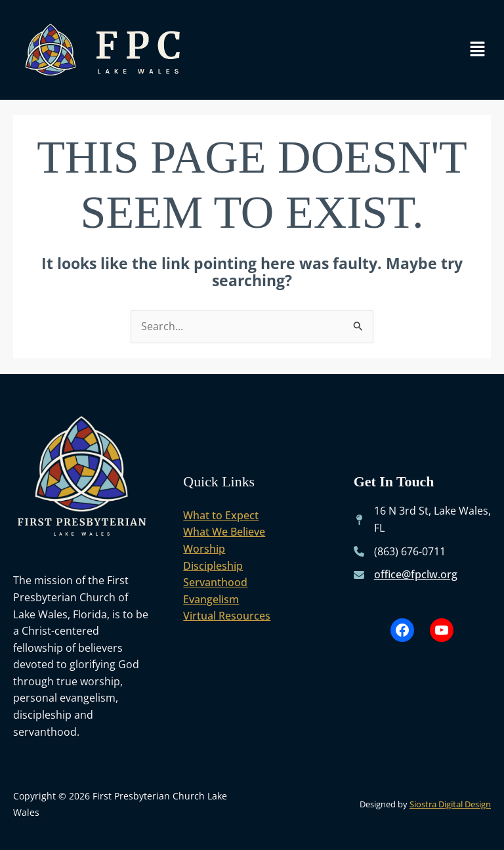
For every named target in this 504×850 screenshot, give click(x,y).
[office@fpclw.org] (406, 575)
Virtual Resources (227, 616)
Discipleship (213, 566)
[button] (478, 50)
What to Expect (221, 515)
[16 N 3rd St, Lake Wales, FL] (422, 520)
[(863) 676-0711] (400, 552)
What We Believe (224, 532)
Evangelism (211, 599)
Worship (204, 549)
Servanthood (215, 582)
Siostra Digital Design (450, 804)
